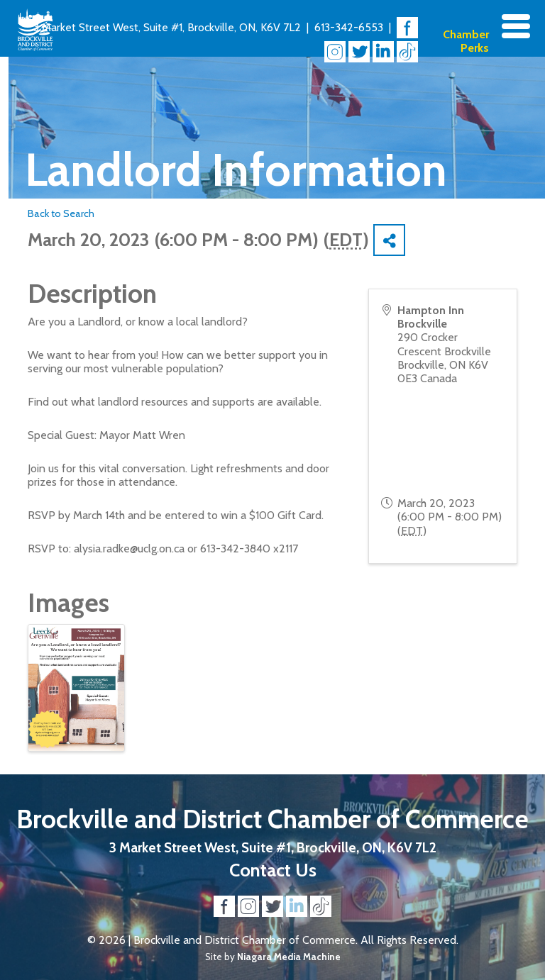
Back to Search (61, 213)
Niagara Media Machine (289, 957)
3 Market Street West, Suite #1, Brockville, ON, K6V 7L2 (167, 27)
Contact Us (273, 870)
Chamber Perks (466, 41)
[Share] (389, 240)
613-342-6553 (349, 27)
